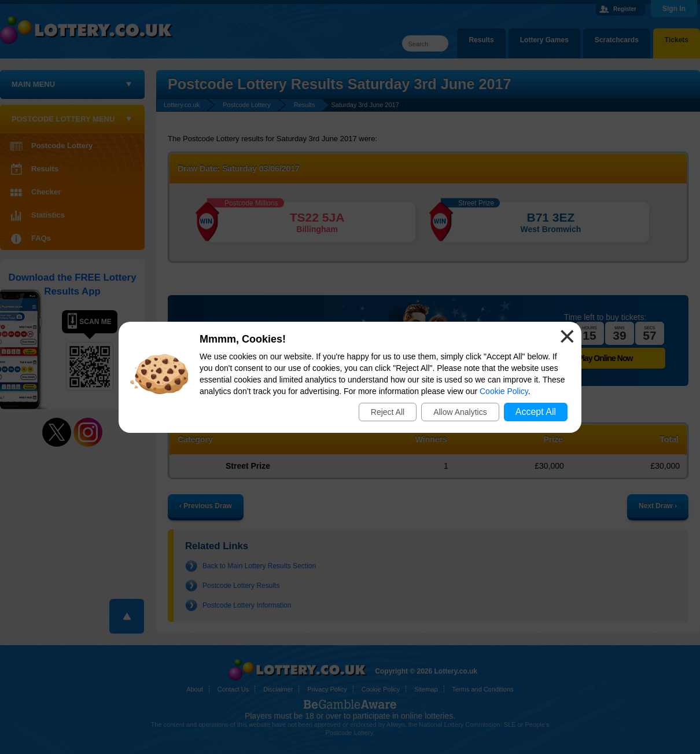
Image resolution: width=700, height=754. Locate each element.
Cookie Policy (504, 391)
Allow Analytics (460, 412)
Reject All (388, 412)
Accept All (536, 412)
